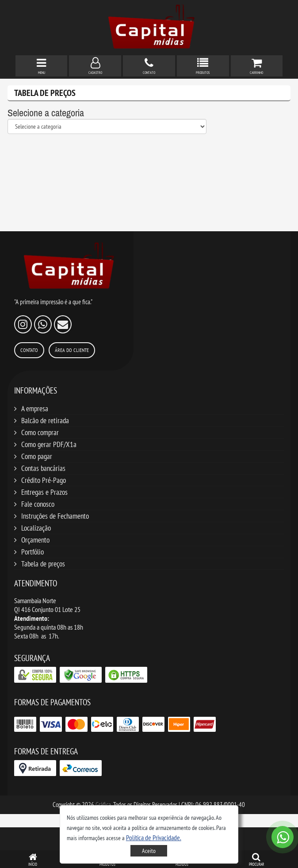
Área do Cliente (72, 350)
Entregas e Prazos (44, 492)
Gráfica (103, 805)
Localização (36, 528)
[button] (154, 837)
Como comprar (40, 432)
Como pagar (37, 456)
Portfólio (32, 552)
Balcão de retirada (45, 421)
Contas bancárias (43, 468)
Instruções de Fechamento (55, 516)
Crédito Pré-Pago (44, 480)
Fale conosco (38, 504)
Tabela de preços (43, 564)
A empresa (35, 409)
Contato (29, 350)
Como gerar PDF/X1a (49, 444)
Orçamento (35, 540)
